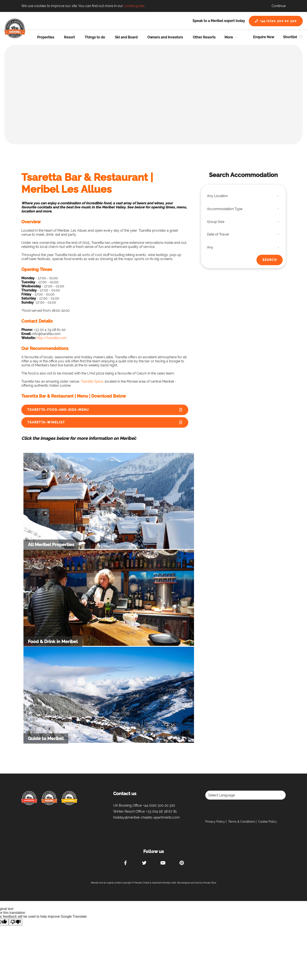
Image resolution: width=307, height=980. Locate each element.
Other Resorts (204, 37)
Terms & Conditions (242, 822)
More (229, 37)
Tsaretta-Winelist (46, 422)
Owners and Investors (165, 37)
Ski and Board (126, 37)
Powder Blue (210, 883)
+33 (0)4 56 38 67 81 (161, 811)
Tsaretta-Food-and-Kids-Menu (58, 410)
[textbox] (243, 196)
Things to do (95, 37)
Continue (279, 6)
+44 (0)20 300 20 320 (276, 21)
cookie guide (134, 6)
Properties (46, 37)
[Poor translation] (16, 922)
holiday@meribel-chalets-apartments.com (146, 817)
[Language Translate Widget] (245, 795)
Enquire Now (264, 37)
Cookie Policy (268, 822)
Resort (69, 37)
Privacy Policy (215, 822)
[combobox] (243, 196)
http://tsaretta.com (52, 338)
